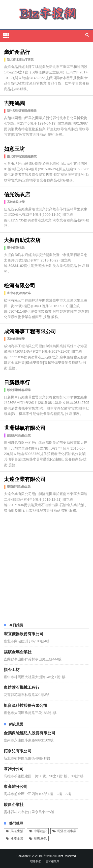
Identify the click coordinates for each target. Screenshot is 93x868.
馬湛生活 (17, 831)
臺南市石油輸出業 (19, 487)
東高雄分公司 (16, 786)
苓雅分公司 (14, 768)
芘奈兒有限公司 (18, 751)
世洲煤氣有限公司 (25, 427)
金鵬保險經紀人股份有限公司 (30, 733)
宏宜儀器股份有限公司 (24, 633)
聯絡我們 (36, 861)
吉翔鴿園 (14, 103)
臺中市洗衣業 (16, 248)
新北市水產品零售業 (20, 60)
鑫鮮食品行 (17, 52)
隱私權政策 (52, 861)
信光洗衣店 (17, 194)
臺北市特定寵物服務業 (22, 156)
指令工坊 (12, 669)
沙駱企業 (17, 838)
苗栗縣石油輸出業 (19, 435)
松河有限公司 (20, 285)
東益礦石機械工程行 (22, 687)
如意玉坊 (14, 148)
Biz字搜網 (46, 856)
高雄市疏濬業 (16, 339)
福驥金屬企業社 (18, 651)
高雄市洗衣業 (16, 202)
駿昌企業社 (14, 804)
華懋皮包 (40, 838)
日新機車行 (17, 382)
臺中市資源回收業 (19, 293)
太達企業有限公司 (25, 479)
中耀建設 (40, 831)
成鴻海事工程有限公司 (30, 331)
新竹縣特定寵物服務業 (22, 111)
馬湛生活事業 (67, 831)
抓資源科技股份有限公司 (26, 705)
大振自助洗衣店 (22, 240)
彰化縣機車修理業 (19, 390)
